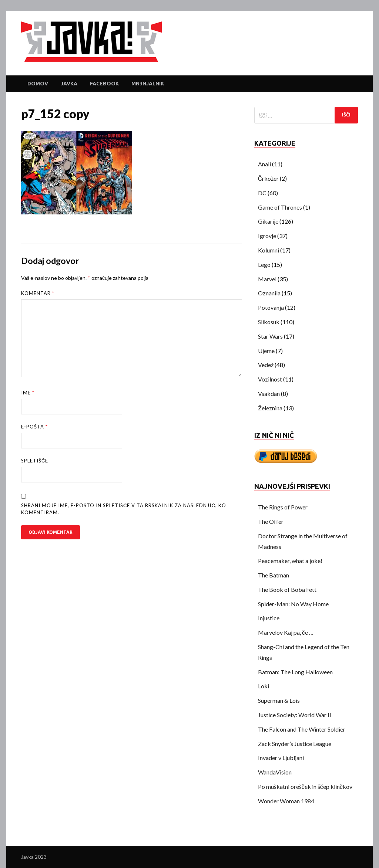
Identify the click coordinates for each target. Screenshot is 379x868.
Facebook (104, 84)
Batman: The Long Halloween (295, 672)
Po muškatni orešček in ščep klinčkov (305, 786)
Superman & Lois (279, 700)
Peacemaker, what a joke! (290, 561)
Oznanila (269, 293)
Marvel (267, 279)
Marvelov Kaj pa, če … (286, 632)
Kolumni (269, 250)
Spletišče (35, 461)
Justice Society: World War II (295, 715)
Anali (264, 164)
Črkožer (269, 178)
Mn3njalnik (148, 84)
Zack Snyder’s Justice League (295, 744)
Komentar (38, 293)
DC (262, 193)
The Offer (271, 521)
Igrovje (267, 236)
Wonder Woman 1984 (286, 801)
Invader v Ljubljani (281, 758)
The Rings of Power (283, 507)
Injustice (269, 618)
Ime (28, 393)
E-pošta (34, 427)
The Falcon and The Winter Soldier (302, 729)
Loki (264, 686)
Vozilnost (270, 379)
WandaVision (275, 772)
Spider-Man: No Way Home (293, 604)
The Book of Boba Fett (287, 589)
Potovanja (271, 307)
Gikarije (268, 221)
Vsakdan (269, 394)
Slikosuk (269, 322)
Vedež (266, 365)
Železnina (270, 408)
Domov (38, 84)
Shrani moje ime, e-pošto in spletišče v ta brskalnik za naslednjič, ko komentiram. (124, 509)
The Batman (274, 575)
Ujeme (266, 351)
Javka (69, 84)
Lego (264, 265)
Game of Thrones (280, 207)
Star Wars (270, 336)
